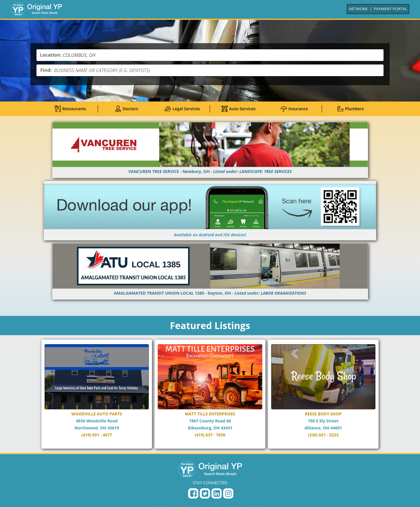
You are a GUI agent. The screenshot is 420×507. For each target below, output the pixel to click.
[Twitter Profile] (205, 494)
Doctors (126, 109)
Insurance (294, 109)
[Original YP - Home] (210, 470)
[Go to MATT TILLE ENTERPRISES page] (210, 395)
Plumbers (350, 109)
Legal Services (182, 109)
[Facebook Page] (193, 494)
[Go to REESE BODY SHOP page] (323, 395)
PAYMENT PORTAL (390, 9)
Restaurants (70, 109)
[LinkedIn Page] (217, 494)
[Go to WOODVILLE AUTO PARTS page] (97, 395)
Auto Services (238, 109)
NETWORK (358, 9)
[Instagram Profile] (228, 494)
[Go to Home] (36, 9)
